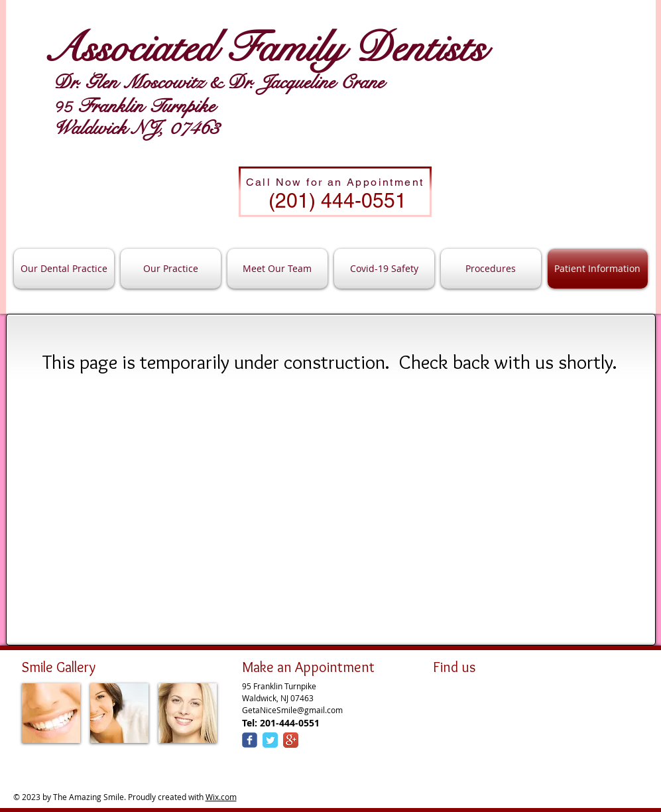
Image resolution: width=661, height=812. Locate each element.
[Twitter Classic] (270, 740)
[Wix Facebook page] (250, 740)
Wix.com (221, 797)
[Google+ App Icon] (291, 740)
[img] (51, 713)
